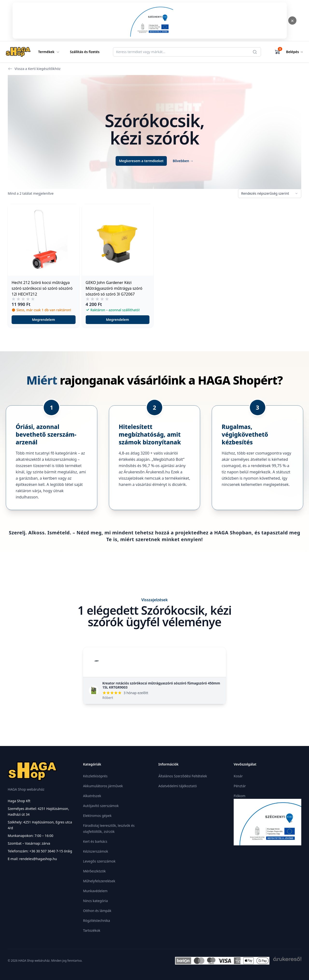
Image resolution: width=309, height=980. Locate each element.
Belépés (295, 52)
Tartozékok (92, 930)
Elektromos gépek (97, 816)
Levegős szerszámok (99, 861)
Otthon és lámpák (97, 911)
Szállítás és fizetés (85, 52)
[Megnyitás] (150, 21)
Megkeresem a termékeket (141, 161)
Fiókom (239, 796)
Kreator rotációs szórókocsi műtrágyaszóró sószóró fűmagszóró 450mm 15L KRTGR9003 (161, 685)
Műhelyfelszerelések (99, 881)
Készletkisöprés (95, 776)
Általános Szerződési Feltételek (183, 776)
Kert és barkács (95, 841)
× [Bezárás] (292, 21)
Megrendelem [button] (44, 320)
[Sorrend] (270, 193)
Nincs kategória (95, 901)
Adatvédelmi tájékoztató (178, 786)
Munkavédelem (95, 891)
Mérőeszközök (94, 871)
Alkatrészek (92, 796)
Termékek (49, 52)
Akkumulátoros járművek (103, 786)
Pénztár (240, 786)
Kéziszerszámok (96, 851)
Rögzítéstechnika (97, 921)
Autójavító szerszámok (101, 806)
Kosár (238, 776)
